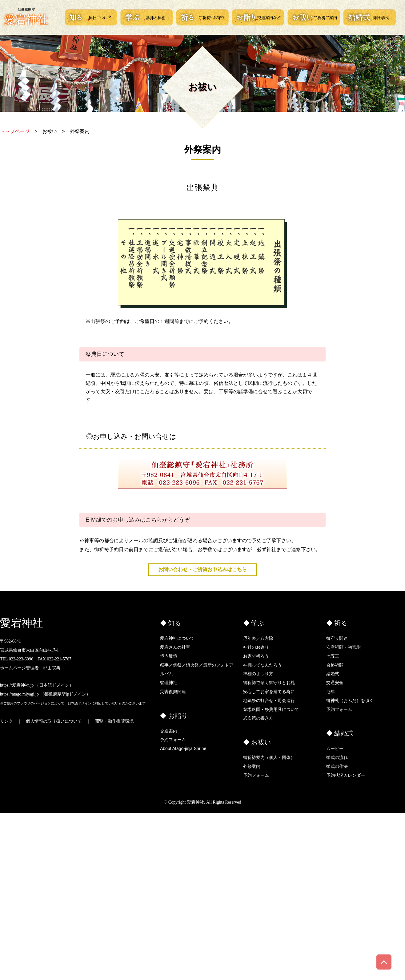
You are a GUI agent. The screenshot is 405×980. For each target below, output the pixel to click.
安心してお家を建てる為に (269, 692)
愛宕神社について (177, 638)
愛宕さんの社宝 (175, 647)
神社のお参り (256, 647)
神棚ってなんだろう (263, 665)
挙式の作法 (337, 766)
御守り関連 (337, 638)
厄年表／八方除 (258, 638)
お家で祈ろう (256, 656)
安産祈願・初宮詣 (343, 647)
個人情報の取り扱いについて (54, 721)
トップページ (15, 131)
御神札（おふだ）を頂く (350, 700)
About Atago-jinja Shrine (183, 748)
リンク (6, 721)
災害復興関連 (173, 692)
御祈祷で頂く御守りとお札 (269, 683)
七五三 (333, 656)
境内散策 (169, 656)
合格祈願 (335, 665)
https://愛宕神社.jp (17, 685)
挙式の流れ (337, 757)
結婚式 (333, 674)
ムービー (335, 748)
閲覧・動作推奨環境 (114, 721)
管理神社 (169, 683)
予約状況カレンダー (346, 775)
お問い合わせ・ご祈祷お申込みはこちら (202, 569)
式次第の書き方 (258, 718)
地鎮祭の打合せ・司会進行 (269, 700)
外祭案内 (252, 766)
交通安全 (335, 683)
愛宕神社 (22, 623)
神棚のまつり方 (258, 674)
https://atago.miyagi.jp (19, 694)
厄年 (331, 692)
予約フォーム (173, 740)
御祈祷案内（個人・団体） (269, 757)
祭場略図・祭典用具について (271, 709)
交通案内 (169, 731)
